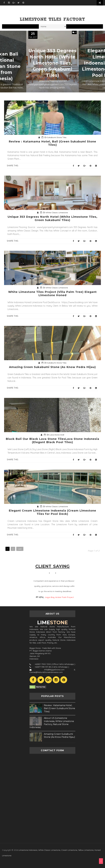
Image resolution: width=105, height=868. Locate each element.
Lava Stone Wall (57, 435)
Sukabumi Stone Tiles (57, 137)
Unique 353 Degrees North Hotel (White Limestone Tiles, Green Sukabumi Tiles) (53, 63)
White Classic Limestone (57, 213)
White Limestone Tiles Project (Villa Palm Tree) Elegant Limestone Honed (52, 294)
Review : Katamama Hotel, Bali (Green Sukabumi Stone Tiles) (52, 143)
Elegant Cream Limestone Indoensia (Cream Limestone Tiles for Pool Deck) (52, 512)
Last (20, 549)
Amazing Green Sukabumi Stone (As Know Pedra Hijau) (52, 367)
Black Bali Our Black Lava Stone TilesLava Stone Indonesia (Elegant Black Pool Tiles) (52, 441)
